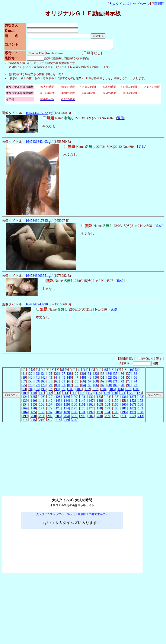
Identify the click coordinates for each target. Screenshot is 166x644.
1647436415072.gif (39, 115)
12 (86, 372)
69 (103, 383)
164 (108, 406)
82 (70, 387)
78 (44, 387)
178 (99, 410)
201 (42, 418)
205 (74, 418)
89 (116, 387)
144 (66, 402)
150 (116, 402)
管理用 (158, 4)
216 (42, 422)
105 (112, 391)
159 (66, 406)
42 (44, 379)
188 (58, 414)
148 (99, 402)
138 (141, 399)
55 (129, 379)
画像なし (90, 55)
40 (31, 379)
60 (44, 383)
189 (66, 414)
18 (125, 372)
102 (87, 391)
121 (123, 395)
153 (141, 402)
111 (41, 395)
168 (141, 406)
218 (58, 422)
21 (24, 376)
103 (96, 391)
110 (33, 395)
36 (122, 376)
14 (99, 372)
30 (83, 376)
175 (74, 410)
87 (103, 387)
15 (105, 372)
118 (98, 395)
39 (24, 379)
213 (140, 418)
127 (50, 399)
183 (141, 410)
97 (50, 391)
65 (77, 383)
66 (83, 383)
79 (50, 387)
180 (116, 410)
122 (131, 395)
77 (37, 387)
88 (109, 387)
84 (83, 387)
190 (74, 414)
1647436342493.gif (39, 144)
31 (90, 376)
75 (24, 387)
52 (109, 379)
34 (109, 376)
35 (116, 376)
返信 (121, 120)
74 (135, 383)
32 (96, 376)
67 (90, 383)
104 (104, 391)
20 (138, 372)
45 (63, 379)
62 (57, 383)
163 (99, 406)
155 (33, 406)
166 (124, 406)
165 (116, 406)
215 (33, 422)
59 (37, 383)
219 (66, 422)
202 (50, 418)
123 (139, 395)
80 (57, 387)
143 (58, 402)
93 (24, 391)
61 (50, 383)
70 (109, 383)
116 (82, 395)
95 (37, 391)
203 (58, 418)
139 (25, 402)
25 (50, 376)
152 (132, 402)
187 (50, 414)
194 (108, 414)
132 (91, 399)
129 (66, 399)
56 (135, 379)
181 (124, 410)
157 (50, 406)
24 (44, 376)
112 (49, 395)
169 (25, 410)
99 (63, 391)
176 (83, 410)
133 (99, 399)
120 (114, 395)
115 (74, 395)
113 (58, 395)
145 (74, 402)
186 (42, 414)
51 (103, 379)
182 (132, 410)
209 (108, 418)
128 (58, 399)
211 (124, 418)
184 (25, 414)
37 (129, 376)
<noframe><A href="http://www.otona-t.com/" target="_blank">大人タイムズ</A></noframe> (72, 489)
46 (70, 379)
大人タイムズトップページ (129, 4)
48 (83, 379)
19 (131, 372)
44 (57, 379)
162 (91, 406)
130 (74, 399)
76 (31, 387)
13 (92, 372)
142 (50, 402)
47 (77, 379)
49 (90, 379)
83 (77, 387)
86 (96, 387)
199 (25, 418)
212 (132, 418)
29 (77, 376)
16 (112, 372)
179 (108, 410)
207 (91, 418)
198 (141, 414)
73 (129, 383)
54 (122, 379)
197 (132, 414)
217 (50, 422)
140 (33, 402)
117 (90, 395)
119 (106, 395)
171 (42, 410)
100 (71, 391)
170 (33, 410)
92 (135, 387)
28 (70, 376)
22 (31, 376)
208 (99, 418)
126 (42, 399)
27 (63, 376)
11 (79, 372)
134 (108, 399)
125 (33, 399)
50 (96, 379)
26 (57, 376)
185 (33, 414)
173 (58, 410)
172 (50, 410)
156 (42, 406)
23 (37, 376)
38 (135, 376)
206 (83, 418)
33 (103, 376)
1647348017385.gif (39, 222)
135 (116, 399)
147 (91, 402)
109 (25, 395)
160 (74, 406)
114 (66, 395)
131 (83, 399)
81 (63, 387)
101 (79, 391)
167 (132, 406)
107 (129, 391)
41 (37, 379)
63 (63, 383)
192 (91, 414)
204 (66, 418)
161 (83, 406)
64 (70, 383)
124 (25, 399)
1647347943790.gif (39, 306)
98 (57, 391)
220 (74, 422)
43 (50, 379)
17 (118, 372)
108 (137, 391)
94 (31, 391)
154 (25, 406)
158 (58, 406)
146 (83, 402)
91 (129, 387)
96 (44, 391)
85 (90, 387)
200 (33, 418)
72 (122, 383)
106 (120, 391)
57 (24, 383)
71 (116, 383)
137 (132, 399)
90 (122, 387)
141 (42, 402)
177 (91, 410)
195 (116, 414)
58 (31, 383)
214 (25, 422)
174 (66, 410)
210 (116, 418)
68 (96, 383)
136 (124, 399)
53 (116, 379)
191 (83, 414)
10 (73, 372)
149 (108, 402)
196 (124, 414)
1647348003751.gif (39, 277)
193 (99, 414)
